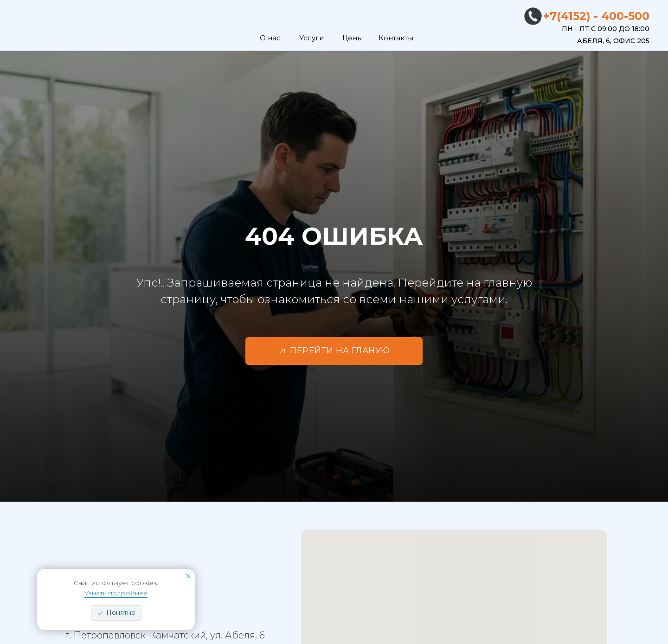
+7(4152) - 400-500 (596, 16)
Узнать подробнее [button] (116, 593)
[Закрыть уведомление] (188, 576)
